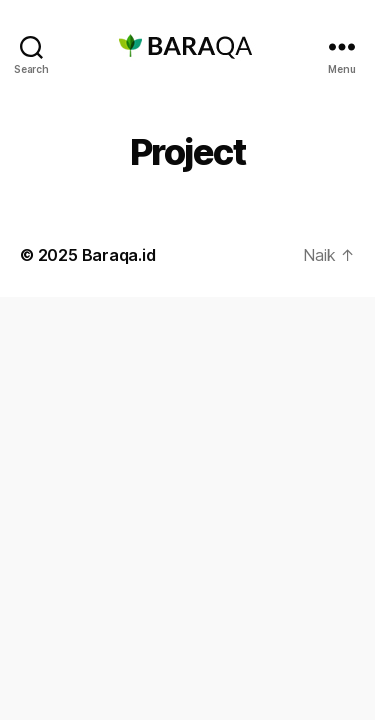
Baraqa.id (119, 255)
